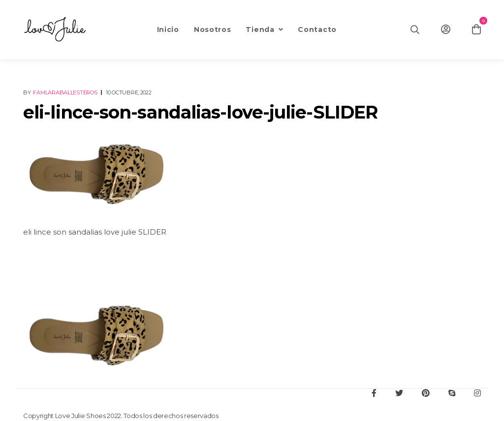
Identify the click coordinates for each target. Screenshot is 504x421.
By (61, 92)
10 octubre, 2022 (129, 92)
